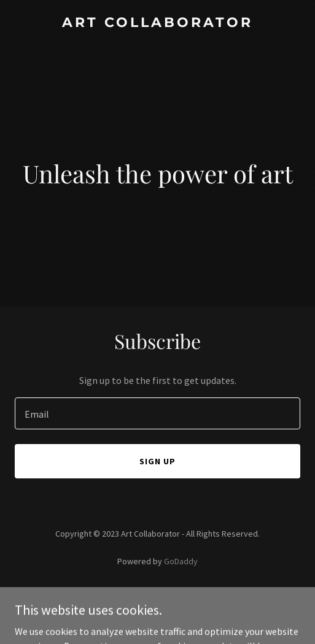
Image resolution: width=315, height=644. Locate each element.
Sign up (157, 461)
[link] (157, 23)
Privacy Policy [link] (158, 596)
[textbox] (157, 413)
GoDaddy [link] (181, 561)
